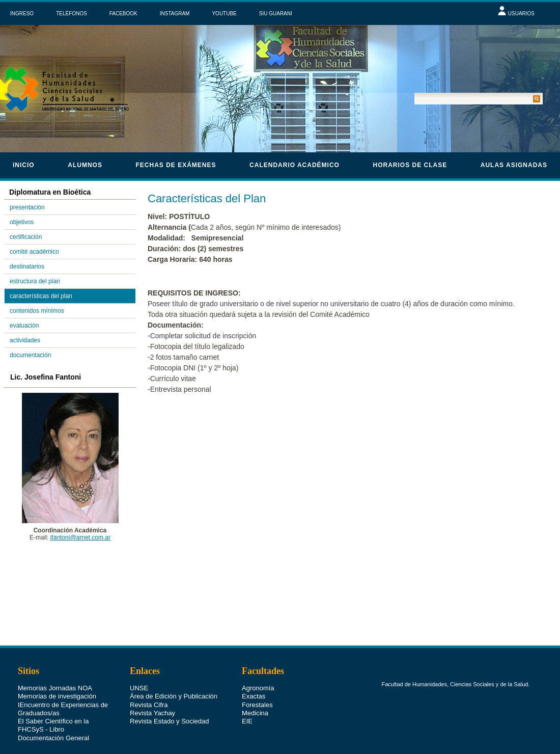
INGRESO (22, 14)
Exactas (254, 679)
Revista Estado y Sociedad (169, 704)
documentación (30, 355)
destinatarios (27, 266)
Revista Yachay (152, 696)
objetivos (22, 222)
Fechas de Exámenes (176, 165)
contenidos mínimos (37, 311)
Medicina (255, 696)
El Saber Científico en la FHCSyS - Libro (53, 708)
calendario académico (295, 165)
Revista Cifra (149, 688)
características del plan (41, 296)
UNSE (139, 671)
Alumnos (85, 165)
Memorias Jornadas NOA (55, 671)
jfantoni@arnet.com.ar (80, 537)
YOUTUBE (224, 14)
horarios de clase (410, 165)
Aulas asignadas (514, 165)
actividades (25, 340)
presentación (27, 207)
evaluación (24, 326)
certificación (26, 237)
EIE (247, 704)
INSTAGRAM (175, 14)
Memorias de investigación (57, 679)
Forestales (257, 688)
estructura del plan (35, 281)
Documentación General (53, 721)
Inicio (24, 165)
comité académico (34, 252)
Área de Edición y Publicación (174, 679)
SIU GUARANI (276, 14)
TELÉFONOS (72, 14)
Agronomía (258, 671)
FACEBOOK (123, 14)
